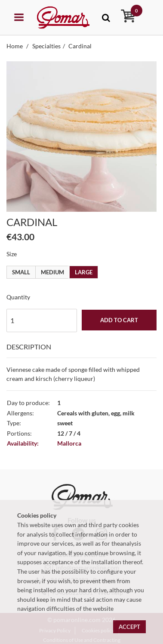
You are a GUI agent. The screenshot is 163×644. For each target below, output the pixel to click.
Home (15, 46)
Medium (52, 272)
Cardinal (80, 46)
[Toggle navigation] (106, 17)
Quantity (18, 297)
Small (21, 272)
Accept (129, 627)
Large (84, 272)
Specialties (46, 46)
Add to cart (119, 320)
